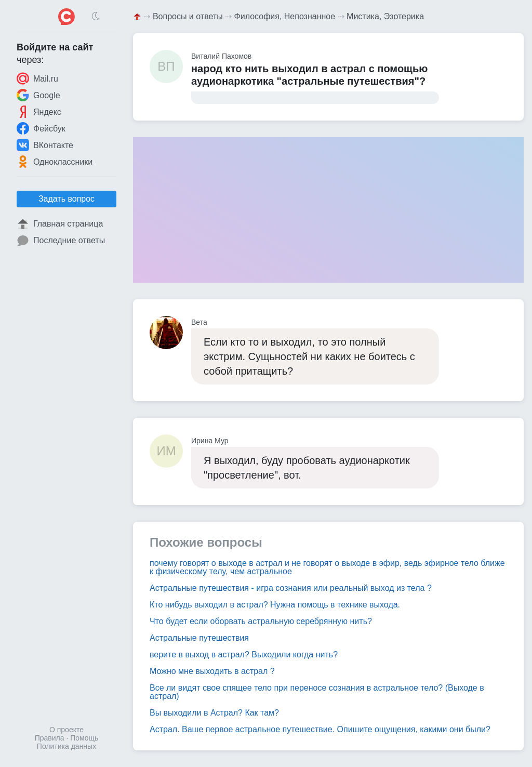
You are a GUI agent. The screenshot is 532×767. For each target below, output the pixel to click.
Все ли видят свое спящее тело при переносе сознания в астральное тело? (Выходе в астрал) (317, 692)
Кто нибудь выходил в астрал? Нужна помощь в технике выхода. (275, 605)
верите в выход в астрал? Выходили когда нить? (244, 654)
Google (38, 95)
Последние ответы (61, 241)
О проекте (66, 730)
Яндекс (39, 112)
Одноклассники (55, 162)
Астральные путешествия (199, 638)
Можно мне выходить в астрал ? (212, 671)
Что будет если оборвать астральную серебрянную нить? (261, 621)
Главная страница (60, 224)
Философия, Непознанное (285, 16)
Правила (50, 738)
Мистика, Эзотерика (385, 16)
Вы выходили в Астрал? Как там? (214, 713)
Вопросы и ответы (188, 16)
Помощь (84, 738)
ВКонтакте (45, 145)
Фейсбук (41, 128)
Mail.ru (37, 78)
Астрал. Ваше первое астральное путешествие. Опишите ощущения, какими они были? (320, 729)
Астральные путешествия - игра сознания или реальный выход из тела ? (291, 588)
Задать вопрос (66, 199)
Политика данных (66, 746)
